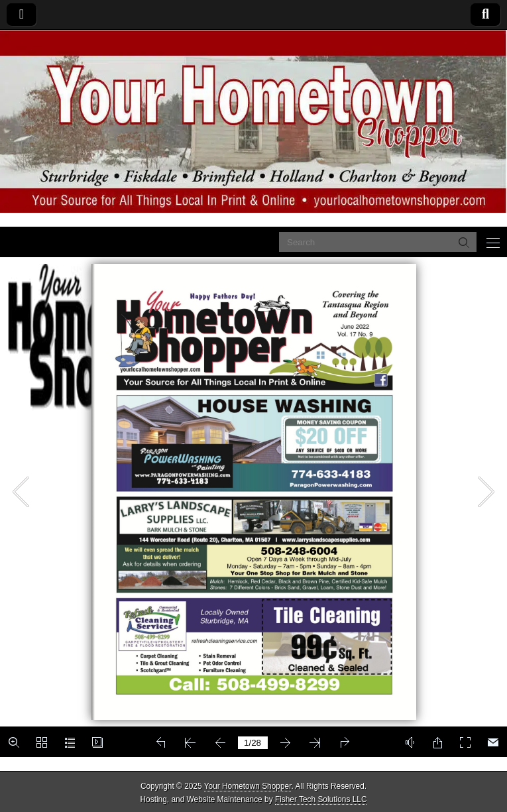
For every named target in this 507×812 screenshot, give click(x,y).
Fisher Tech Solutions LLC (321, 799)
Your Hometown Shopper (248, 786)
